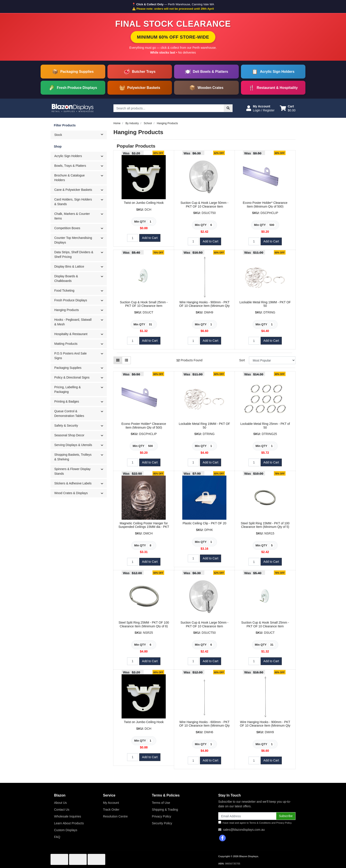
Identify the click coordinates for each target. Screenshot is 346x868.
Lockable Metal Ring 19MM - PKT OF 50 (265, 304)
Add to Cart (150, 238)
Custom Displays (66, 830)
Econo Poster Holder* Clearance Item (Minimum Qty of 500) (265, 205)
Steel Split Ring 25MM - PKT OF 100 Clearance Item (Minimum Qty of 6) (144, 624)
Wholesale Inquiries (68, 816)
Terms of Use (161, 803)
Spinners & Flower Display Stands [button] (72, 471)
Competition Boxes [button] (67, 228)
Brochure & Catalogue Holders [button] (70, 178)
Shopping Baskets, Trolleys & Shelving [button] (73, 457)
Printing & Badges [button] (67, 401)
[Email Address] (247, 816)
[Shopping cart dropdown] (288, 108)
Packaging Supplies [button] (68, 368)
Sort (242, 360)
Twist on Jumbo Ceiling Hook (144, 203)
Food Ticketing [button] (64, 291)
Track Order (111, 810)
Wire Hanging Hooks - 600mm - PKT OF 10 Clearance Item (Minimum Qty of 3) (204, 726)
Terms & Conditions (260, 823)
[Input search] (169, 108)
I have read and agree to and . (255, 822)
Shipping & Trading (165, 810)
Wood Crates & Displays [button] (71, 493)
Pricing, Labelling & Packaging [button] (68, 389)
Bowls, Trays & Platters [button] (70, 166)
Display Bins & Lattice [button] (69, 266)
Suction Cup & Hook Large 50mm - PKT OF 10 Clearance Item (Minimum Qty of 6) (204, 206)
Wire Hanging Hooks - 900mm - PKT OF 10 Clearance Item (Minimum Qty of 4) (204, 306)
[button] (260, 108)
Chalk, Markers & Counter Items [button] (72, 216)
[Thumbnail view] (118, 360)
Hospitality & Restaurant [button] (71, 334)
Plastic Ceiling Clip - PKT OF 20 (204, 523)
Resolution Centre (115, 816)
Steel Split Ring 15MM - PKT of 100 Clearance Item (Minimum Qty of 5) (265, 525)
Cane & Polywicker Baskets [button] (73, 190)
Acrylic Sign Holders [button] (68, 156)
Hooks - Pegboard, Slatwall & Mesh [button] (73, 322)
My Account (111, 803)
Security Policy (162, 823)
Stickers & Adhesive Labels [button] (73, 483)
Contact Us (62, 810)
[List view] (126, 360)
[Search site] (228, 108)
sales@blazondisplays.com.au (244, 830)
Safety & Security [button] (66, 426)
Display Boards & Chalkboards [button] (66, 278)
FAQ (57, 837)
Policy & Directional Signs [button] (72, 377)
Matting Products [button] (66, 344)
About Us (60, 803)
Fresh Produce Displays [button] (71, 300)
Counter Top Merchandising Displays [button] (73, 240)
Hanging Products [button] (67, 310)
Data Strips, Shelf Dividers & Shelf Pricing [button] (74, 254)
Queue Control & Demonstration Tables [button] (69, 413)
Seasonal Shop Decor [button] (69, 435)
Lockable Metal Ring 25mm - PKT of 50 (265, 426)
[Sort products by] (272, 360)
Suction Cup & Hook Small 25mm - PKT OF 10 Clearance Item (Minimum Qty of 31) (144, 306)
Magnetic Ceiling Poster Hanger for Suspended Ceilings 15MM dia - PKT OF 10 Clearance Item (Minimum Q (144, 527)
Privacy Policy (161, 816)
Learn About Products (69, 823)
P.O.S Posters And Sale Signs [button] (71, 356)
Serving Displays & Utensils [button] (73, 445)
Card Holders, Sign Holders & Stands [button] (73, 202)
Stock (80, 135)
